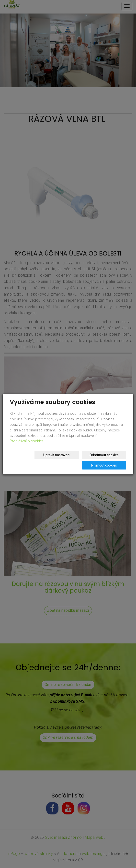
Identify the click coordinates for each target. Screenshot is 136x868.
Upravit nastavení (67, 455)
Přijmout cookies (108, 465)
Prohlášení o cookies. (27, 441)
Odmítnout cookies (108, 455)
